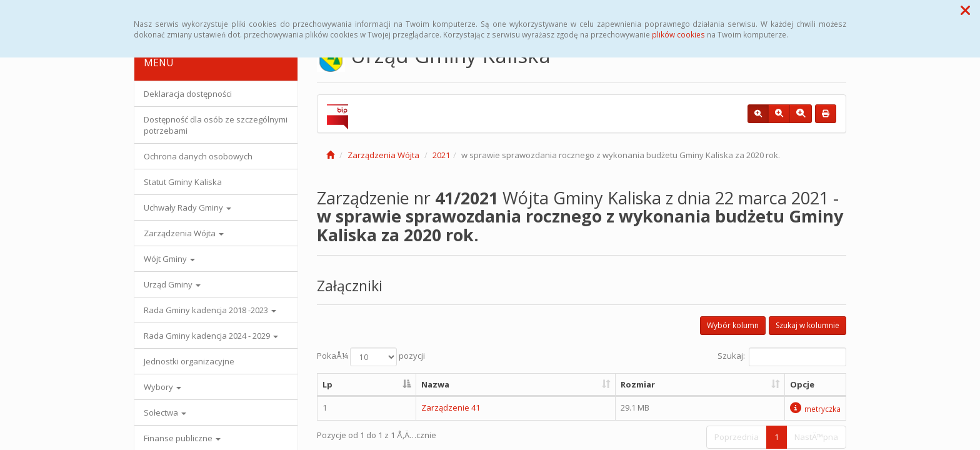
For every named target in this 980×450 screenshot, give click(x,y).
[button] (965, 10)
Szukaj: (782, 357)
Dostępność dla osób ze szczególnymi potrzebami (216, 125)
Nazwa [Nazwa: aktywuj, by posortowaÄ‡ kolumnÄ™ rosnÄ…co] (435, 384)
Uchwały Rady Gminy (187, 207)
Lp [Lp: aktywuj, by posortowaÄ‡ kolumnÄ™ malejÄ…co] (327, 384)
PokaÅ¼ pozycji (371, 357)
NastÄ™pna (816, 437)
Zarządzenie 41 (451, 407)
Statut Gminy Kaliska (183, 182)
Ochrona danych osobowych (198, 156)
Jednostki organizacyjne (189, 361)
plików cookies (678, 34)
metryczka (815, 409)
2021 (441, 155)
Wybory (162, 387)
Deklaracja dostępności (188, 94)
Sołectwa (165, 412)
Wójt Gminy (169, 259)
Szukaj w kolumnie (807, 325)
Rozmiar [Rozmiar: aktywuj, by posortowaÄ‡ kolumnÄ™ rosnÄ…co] (638, 384)
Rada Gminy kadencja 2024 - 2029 (211, 336)
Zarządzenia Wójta (184, 233)
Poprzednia (737, 437)
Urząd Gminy (172, 284)
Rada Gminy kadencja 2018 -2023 (210, 310)
